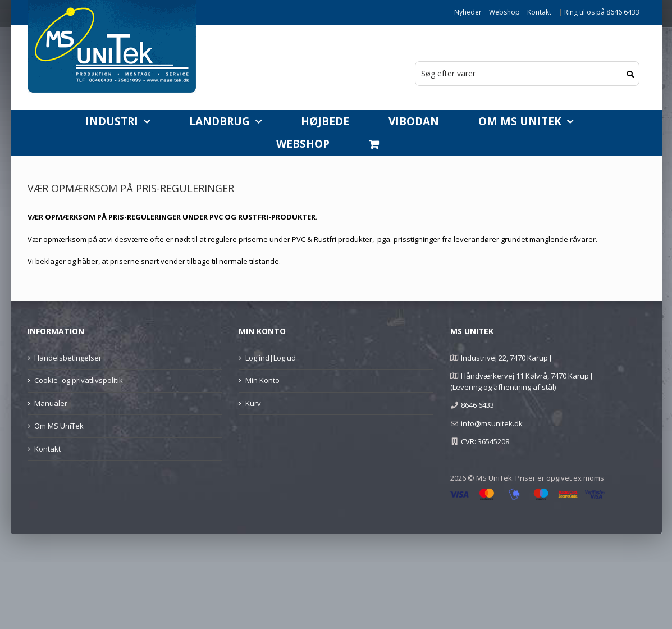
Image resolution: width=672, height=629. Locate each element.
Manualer (51, 403)
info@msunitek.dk (492, 423)
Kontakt (539, 12)
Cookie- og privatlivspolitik (79, 380)
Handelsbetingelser (68, 358)
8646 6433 (477, 405)
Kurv (253, 403)
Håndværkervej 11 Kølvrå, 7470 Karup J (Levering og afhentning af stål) (521, 381)
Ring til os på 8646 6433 (602, 12)
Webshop (504, 12)
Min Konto (262, 380)
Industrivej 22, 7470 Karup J (506, 358)
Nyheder (468, 12)
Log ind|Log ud (271, 358)
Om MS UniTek (59, 426)
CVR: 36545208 (485, 441)
